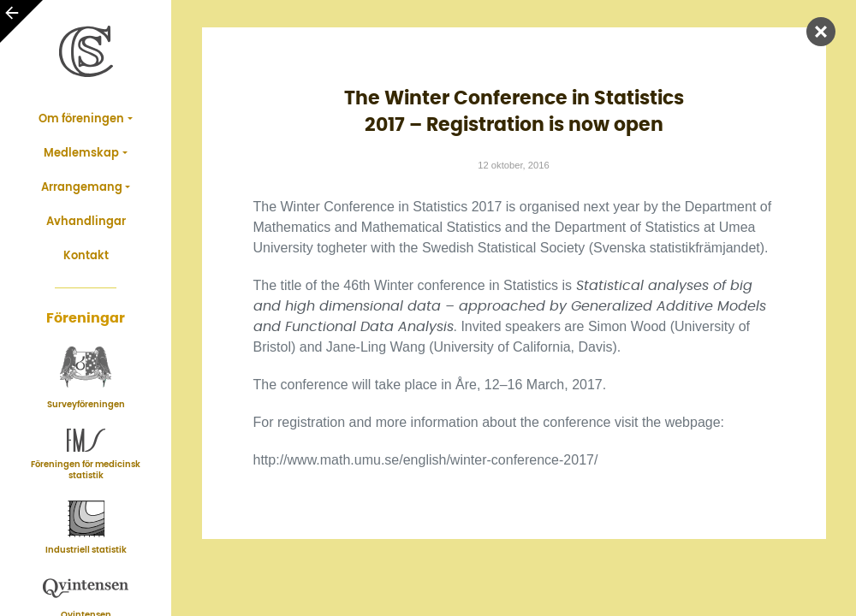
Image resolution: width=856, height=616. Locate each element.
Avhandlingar (86, 222)
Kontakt (86, 256)
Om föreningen (81, 119)
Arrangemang (82, 188)
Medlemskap (81, 154)
